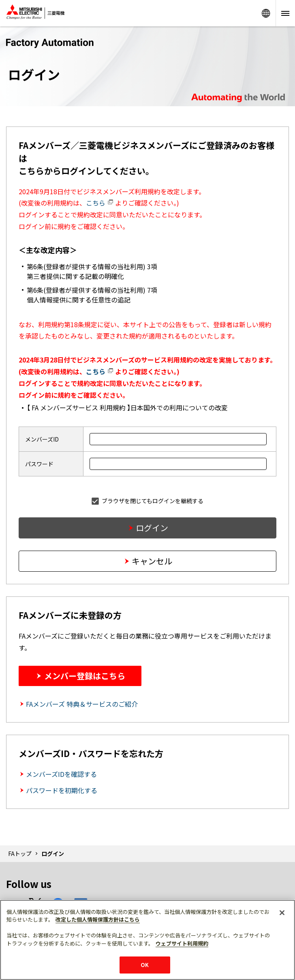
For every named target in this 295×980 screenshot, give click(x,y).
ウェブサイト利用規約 (182, 943)
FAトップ (20, 853)
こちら (100, 203)
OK (145, 965)
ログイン (152, 528)
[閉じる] (282, 913)
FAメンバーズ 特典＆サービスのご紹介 (82, 704)
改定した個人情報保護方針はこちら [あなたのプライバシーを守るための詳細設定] (98, 919)
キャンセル (152, 561)
